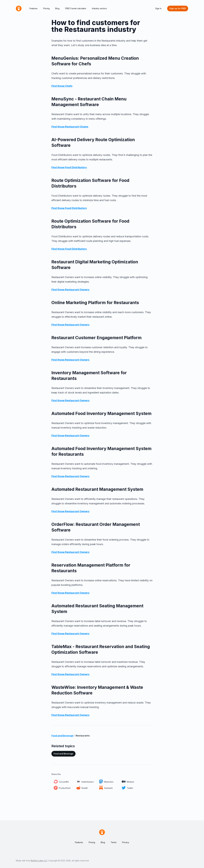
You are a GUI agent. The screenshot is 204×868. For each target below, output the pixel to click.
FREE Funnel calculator (76, 8)
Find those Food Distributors (69, 167)
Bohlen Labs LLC (39, 861)
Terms (114, 842)
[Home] (19, 8)
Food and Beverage (63, 754)
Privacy (126, 842)
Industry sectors (99, 8)
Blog (57, 8)
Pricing (46, 8)
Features (34, 8)
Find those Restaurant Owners (70, 290)
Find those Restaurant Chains (70, 127)
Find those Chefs (62, 86)
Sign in (158, 8)
